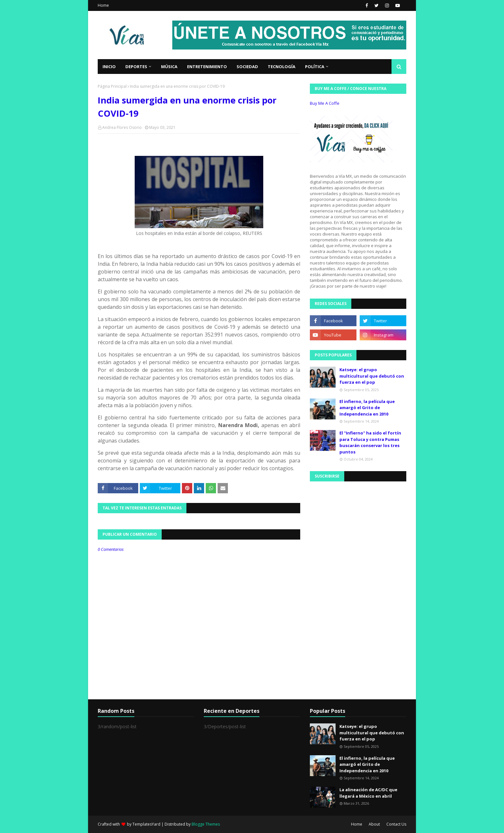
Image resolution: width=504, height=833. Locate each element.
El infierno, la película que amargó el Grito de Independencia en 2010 (367, 408)
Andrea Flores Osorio (122, 127)
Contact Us (396, 824)
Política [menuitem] (315, 67)
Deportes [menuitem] (136, 67)
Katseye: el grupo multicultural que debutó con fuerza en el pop (372, 376)
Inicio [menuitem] (109, 67)
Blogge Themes (206, 824)
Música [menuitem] (169, 67)
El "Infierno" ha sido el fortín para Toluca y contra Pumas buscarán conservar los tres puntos (370, 442)
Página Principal (112, 86)
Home (103, 5)
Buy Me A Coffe (325, 103)
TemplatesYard (146, 824)
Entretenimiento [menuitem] (207, 67)
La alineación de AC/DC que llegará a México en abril (368, 793)
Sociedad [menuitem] (247, 67)
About (374, 824)
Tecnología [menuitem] (282, 67)
